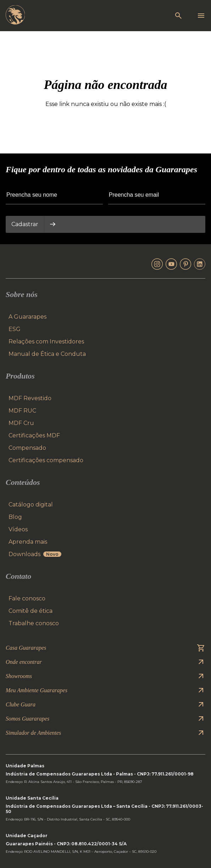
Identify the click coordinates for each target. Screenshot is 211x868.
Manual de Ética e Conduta (47, 354)
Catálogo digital (31, 505)
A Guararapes (27, 317)
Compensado (27, 448)
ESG (15, 329)
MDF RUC (22, 411)
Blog (15, 517)
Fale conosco (27, 598)
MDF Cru (21, 423)
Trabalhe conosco (34, 623)
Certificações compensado (46, 460)
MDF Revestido (30, 398)
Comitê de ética (30, 611)
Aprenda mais (28, 542)
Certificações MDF (34, 435)
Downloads (35, 554)
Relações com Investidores (46, 341)
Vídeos (18, 529)
